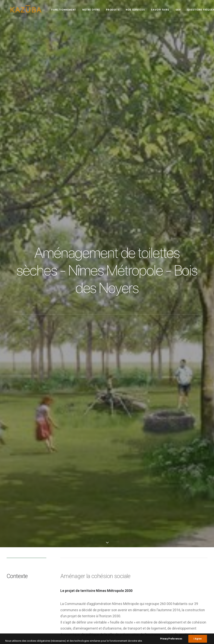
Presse (122, 557)
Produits (109, 10)
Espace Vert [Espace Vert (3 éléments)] (196, 557)
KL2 (57, 504)
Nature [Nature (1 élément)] (189, 568)
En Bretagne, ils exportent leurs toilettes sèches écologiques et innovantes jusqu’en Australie (77, 603)
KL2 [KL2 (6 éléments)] (187, 562)
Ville (66, 504)
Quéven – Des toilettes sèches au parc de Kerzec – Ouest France (80, 562)
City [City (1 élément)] (182, 557)
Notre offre (87, 10)
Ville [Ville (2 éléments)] (182, 574)
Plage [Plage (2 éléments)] (172, 574)
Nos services (131, 10)
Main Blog (107, 528)
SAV (174, 10)
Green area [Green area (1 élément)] (175, 562)
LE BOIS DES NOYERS (77, 279)
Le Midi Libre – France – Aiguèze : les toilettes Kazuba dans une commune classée (79, 581)
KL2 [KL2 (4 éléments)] (195, 562)
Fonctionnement (60, 10)
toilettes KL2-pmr (95, 461)
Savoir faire (156, 10)
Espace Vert (44, 504)
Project (122, 572)
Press (121, 567)
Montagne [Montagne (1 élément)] (175, 568)
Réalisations (125, 562)
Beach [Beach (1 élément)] (172, 557)
